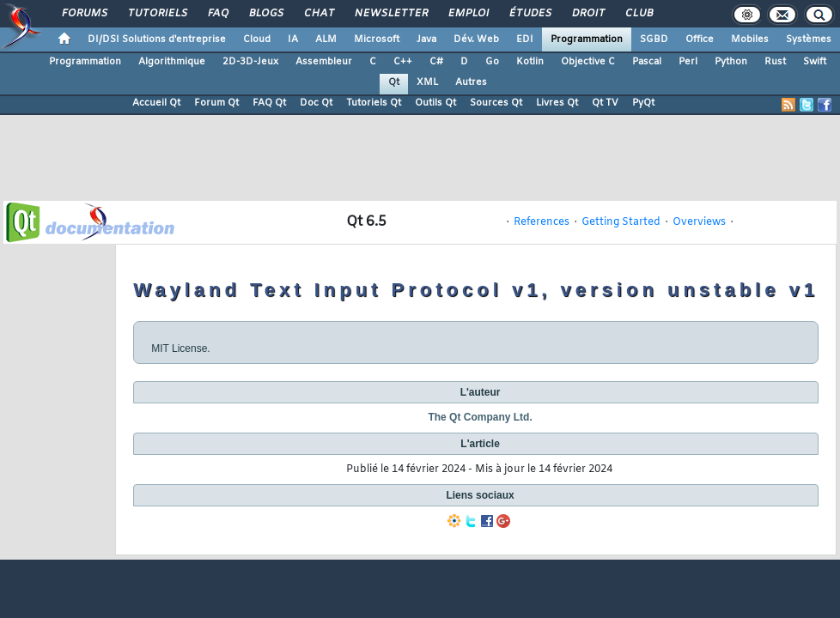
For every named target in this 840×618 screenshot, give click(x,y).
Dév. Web (476, 39)
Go (492, 62)
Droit (587, 14)
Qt (394, 82)
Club (638, 14)
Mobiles (750, 39)
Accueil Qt (156, 103)
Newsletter (390, 14)
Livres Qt (557, 103)
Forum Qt (216, 103)
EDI (525, 39)
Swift (815, 62)
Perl (688, 62)
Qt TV (605, 103)
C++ (403, 62)
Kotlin (530, 62)
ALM (326, 39)
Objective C (588, 62)
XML (427, 82)
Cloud (257, 39)
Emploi (468, 14)
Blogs (265, 14)
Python (731, 62)
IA (293, 39)
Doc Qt (316, 103)
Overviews (699, 222)
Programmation (587, 39)
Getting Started (621, 222)
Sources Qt (496, 103)
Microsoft (377, 39)
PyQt (643, 103)
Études (530, 14)
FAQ (217, 14)
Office (700, 39)
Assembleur (324, 62)
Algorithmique (172, 62)
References (542, 222)
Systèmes (809, 39)
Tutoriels (157, 14)
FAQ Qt (269, 103)
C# (436, 62)
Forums (84, 14)
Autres (471, 82)
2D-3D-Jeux (250, 62)
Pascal (647, 62)
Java (426, 39)
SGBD (654, 39)
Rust (775, 62)
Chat (318, 14)
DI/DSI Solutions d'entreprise (157, 39)
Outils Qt (435, 103)
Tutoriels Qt (374, 103)
